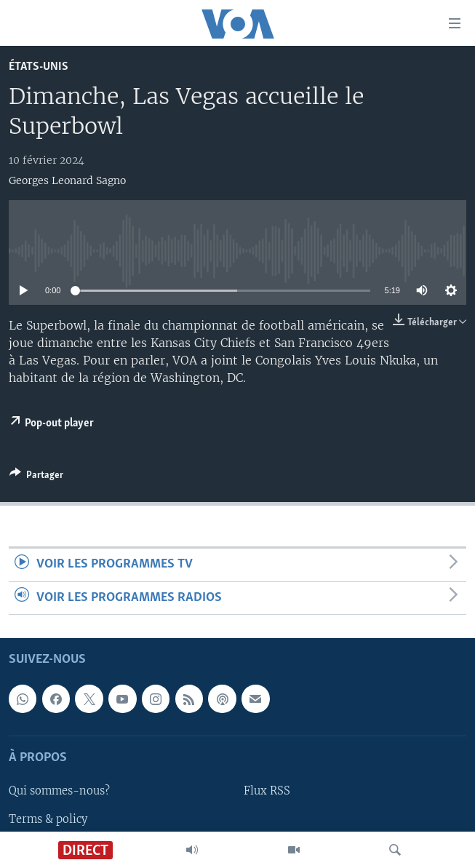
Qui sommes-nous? (59, 791)
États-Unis (39, 67)
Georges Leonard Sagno (67, 180)
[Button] (36, 477)
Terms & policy (48, 819)
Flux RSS (267, 791)
